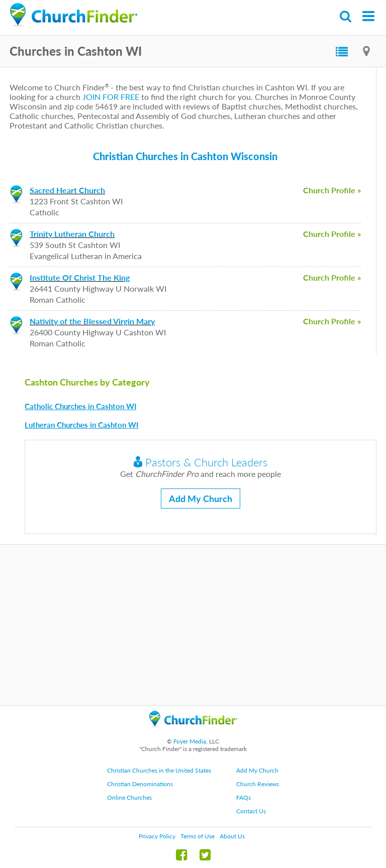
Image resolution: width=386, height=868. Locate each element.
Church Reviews (258, 784)
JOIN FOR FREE (111, 97)
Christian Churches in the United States (159, 770)
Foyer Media (190, 741)
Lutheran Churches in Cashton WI (81, 425)
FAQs (244, 797)
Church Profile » (332, 190)
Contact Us (251, 811)
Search (346, 16)
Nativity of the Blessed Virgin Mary (92, 321)
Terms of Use (198, 836)
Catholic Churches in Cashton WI (80, 406)
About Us (232, 836)
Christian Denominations (140, 784)
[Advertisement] (193, 625)
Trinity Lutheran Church (72, 234)
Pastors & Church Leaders (201, 462)
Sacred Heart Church (67, 190)
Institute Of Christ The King (80, 277)
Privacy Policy (157, 836)
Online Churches (129, 797)
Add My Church (201, 499)
